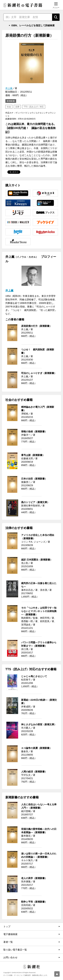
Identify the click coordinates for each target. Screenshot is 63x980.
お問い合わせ (10, 957)
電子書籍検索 (10, 934)
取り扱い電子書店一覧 (15, 950)
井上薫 (9, 88)
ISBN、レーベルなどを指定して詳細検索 (33, 25)
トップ (7, 926)
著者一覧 (8, 942)
